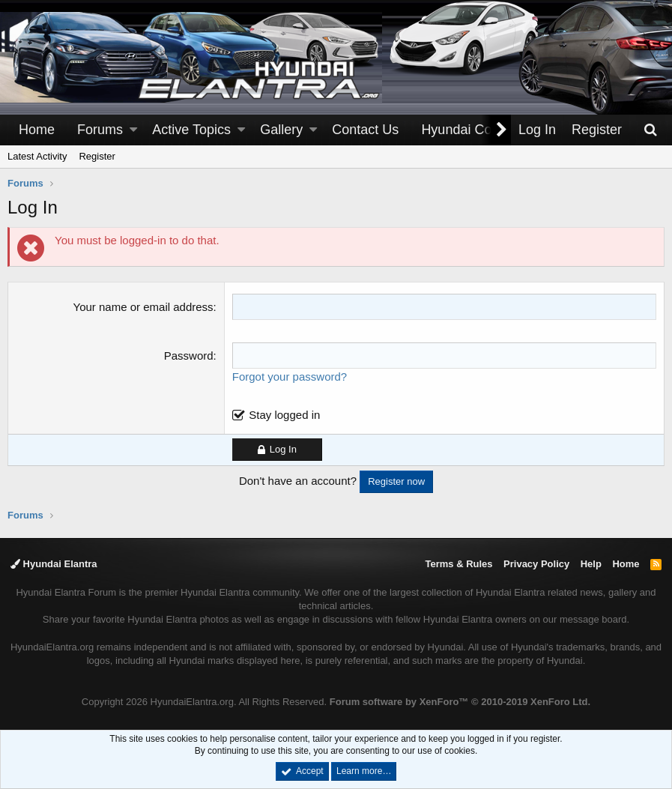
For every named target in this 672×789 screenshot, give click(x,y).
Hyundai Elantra (54, 564)
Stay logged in (284, 415)
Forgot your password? (290, 377)
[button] (133, 130)
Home (37, 130)
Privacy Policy (536, 564)
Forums (100, 130)
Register (97, 156)
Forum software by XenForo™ (460, 702)
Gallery (281, 130)
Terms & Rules (458, 564)
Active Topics (191, 130)
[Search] (650, 130)
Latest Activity (37, 156)
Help (591, 564)
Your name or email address (143, 307)
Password (189, 356)
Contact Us (365, 130)
